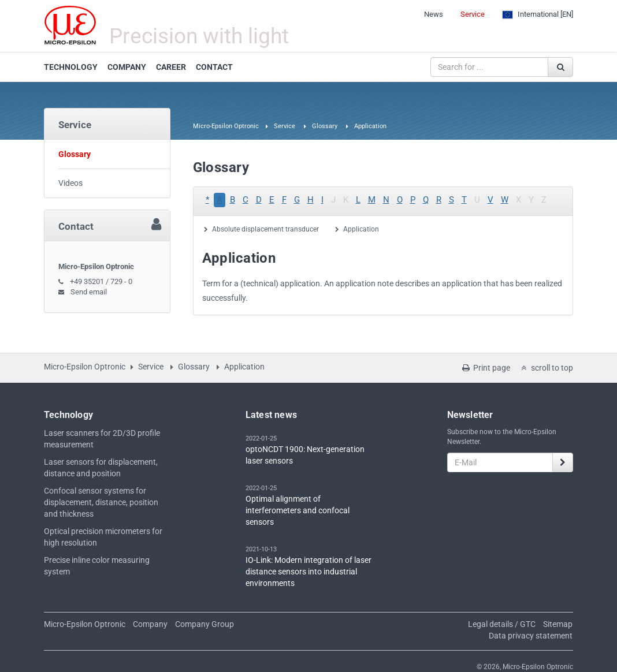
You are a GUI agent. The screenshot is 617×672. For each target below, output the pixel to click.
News (434, 14)
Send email (89, 292)
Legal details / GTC (502, 624)
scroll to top (546, 368)
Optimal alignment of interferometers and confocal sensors (298, 510)
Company (150, 624)
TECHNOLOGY (71, 67)
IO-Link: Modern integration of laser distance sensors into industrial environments (308, 572)
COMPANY (127, 67)
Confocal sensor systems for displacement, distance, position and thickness (101, 502)
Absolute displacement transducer (265, 229)
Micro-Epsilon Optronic (226, 126)
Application (361, 229)
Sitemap (558, 624)
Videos (70, 183)
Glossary (325, 126)
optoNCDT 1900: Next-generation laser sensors (305, 455)
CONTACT (214, 67)
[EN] (538, 14)
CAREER (171, 67)
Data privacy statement (531, 636)
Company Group (205, 624)
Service (473, 14)
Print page (486, 368)
